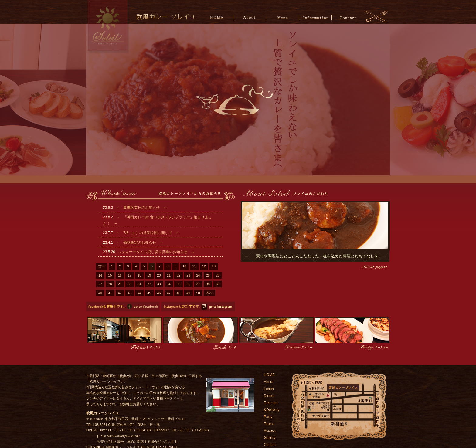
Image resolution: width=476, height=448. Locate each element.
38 (208, 284)
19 (149, 275)
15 (110, 275)
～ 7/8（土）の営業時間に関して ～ (148, 233)
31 (139, 284)
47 (169, 293)
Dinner (269, 396)
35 (178, 284)
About (250, 17)
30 (130, 284)
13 (214, 266)
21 (169, 275)
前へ (102, 266)
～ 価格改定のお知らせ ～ (140, 243)
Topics (269, 424)
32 (149, 284)
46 (159, 293)
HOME (218, 17)
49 (188, 293)
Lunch (269, 389)
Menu (283, 17)
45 (149, 293)
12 (204, 266)
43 (130, 293)
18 (139, 275)
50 (198, 293)
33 (159, 284)
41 (110, 293)
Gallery (270, 438)
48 (178, 293)
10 (184, 266)
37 (198, 284)
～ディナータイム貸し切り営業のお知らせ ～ (156, 252)
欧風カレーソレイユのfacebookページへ (123, 307)
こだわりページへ (374, 267)
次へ (209, 293)
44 (139, 293)
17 (130, 275)
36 (188, 284)
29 (120, 284)
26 (218, 275)
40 (100, 293)
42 (120, 293)
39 (218, 284)
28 (110, 284)
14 (100, 275)
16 (120, 275)
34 (169, 284)
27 (100, 284)
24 (198, 275)
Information (315, 17)
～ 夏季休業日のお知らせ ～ (141, 208)
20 (159, 275)
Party (268, 417)
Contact (348, 17)
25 (208, 275)
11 (194, 266)
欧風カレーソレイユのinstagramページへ (198, 307)
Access (270, 431)
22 (178, 275)
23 (188, 275)
